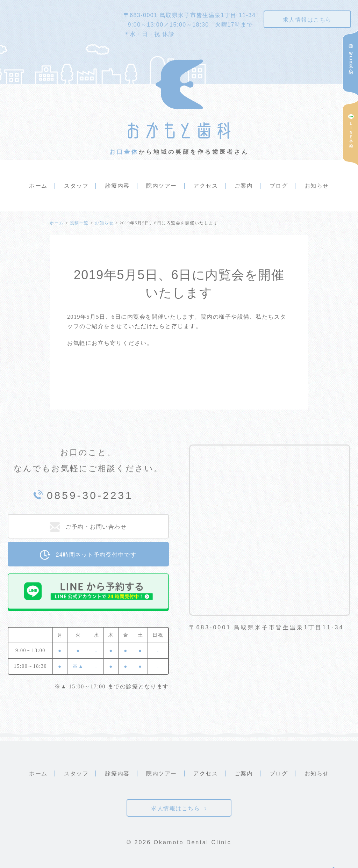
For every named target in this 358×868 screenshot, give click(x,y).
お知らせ (317, 186)
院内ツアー (162, 186)
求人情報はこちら (307, 20)
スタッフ (76, 186)
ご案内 (244, 186)
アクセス (206, 186)
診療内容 (117, 186)
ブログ (279, 186)
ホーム (38, 186)
